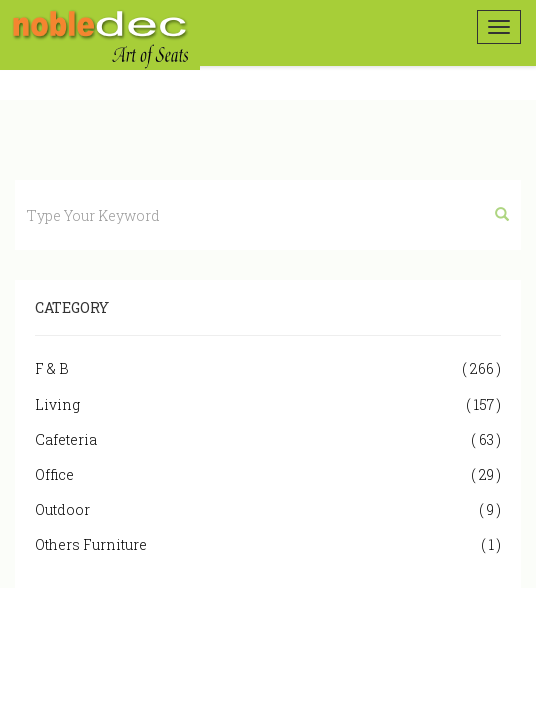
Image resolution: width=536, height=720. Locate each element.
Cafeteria (268, 439)
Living (268, 404)
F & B (268, 368)
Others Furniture (268, 544)
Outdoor (268, 509)
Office (268, 474)
